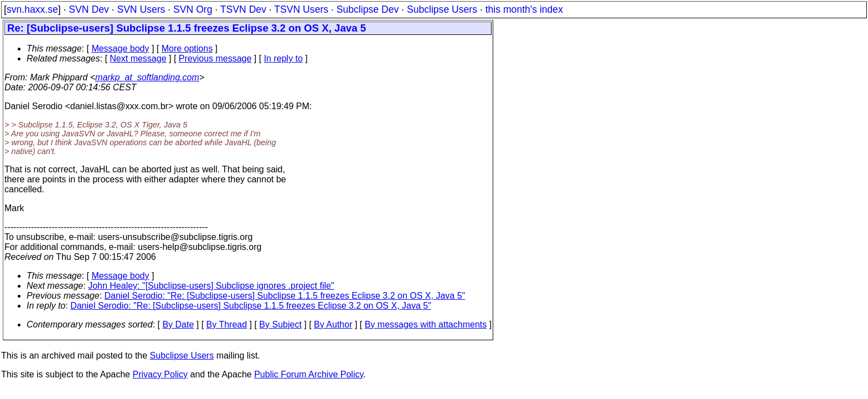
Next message (138, 58)
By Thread (227, 324)
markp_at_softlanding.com (147, 77)
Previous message (215, 58)
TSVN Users (301, 9)
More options (187, 48)
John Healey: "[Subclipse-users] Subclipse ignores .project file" (211, 286)
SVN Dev (89, 9)
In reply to (283, 58)
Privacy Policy (160, 374)
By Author (333, 324)
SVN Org (193, 9)
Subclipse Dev (368, 9)
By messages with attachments (426, 324)
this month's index (524, 9)
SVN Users (141, 9)
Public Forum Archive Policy (309, 374)
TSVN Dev (243, 9)
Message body (120, 48)
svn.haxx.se (32, 9)
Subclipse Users (442, 9)
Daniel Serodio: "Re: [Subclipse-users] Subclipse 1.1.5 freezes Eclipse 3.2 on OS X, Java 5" (285, 296)
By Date (178, 324)
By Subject (280, 324)
